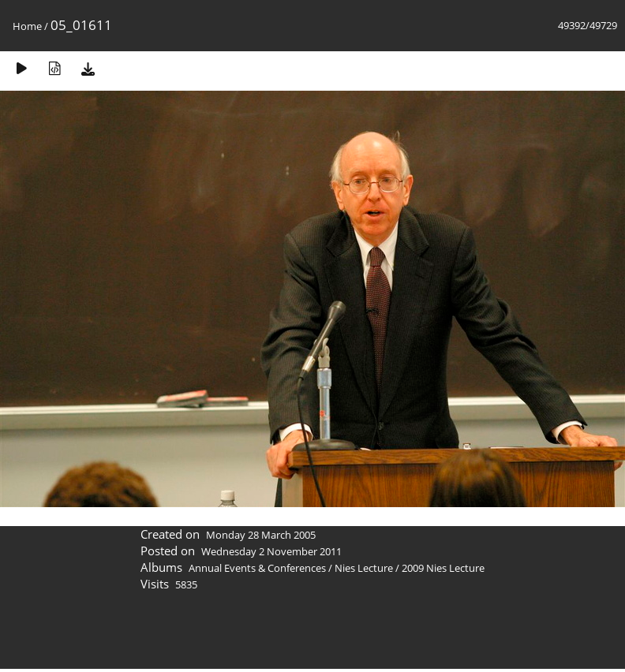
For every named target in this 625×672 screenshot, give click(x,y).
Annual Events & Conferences (257, 568)
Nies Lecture (364, 568)
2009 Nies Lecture (443, 568)
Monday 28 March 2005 (261, 535)
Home (27, 26)
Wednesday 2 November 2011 (271, 551)
